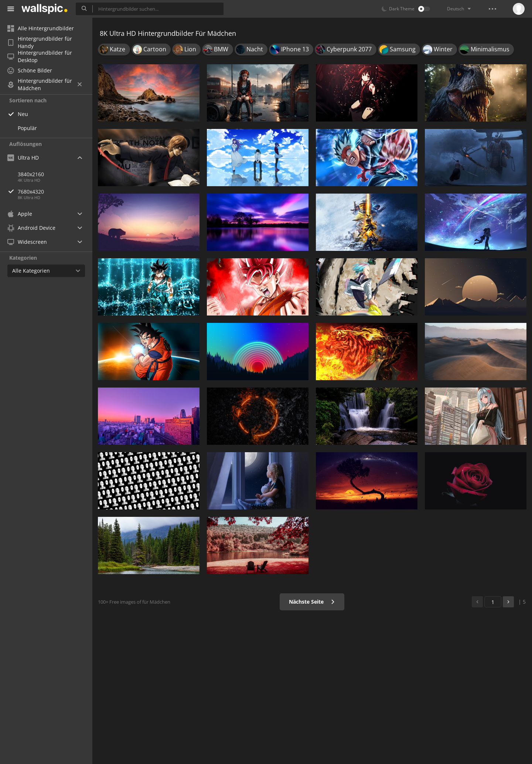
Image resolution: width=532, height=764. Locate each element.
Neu (23, 114)
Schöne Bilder (30, 70)
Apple (20, 214)
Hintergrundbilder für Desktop (40, 57)
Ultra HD (23, 158)
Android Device (31, 228)
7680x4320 (55, 192)
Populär (27, 128)
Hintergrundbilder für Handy (40, 42)
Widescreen (27, 242)
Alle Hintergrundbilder (41, 28)
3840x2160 (31, 174)
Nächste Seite (312, 602)
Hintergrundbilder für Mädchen (45, 85)
